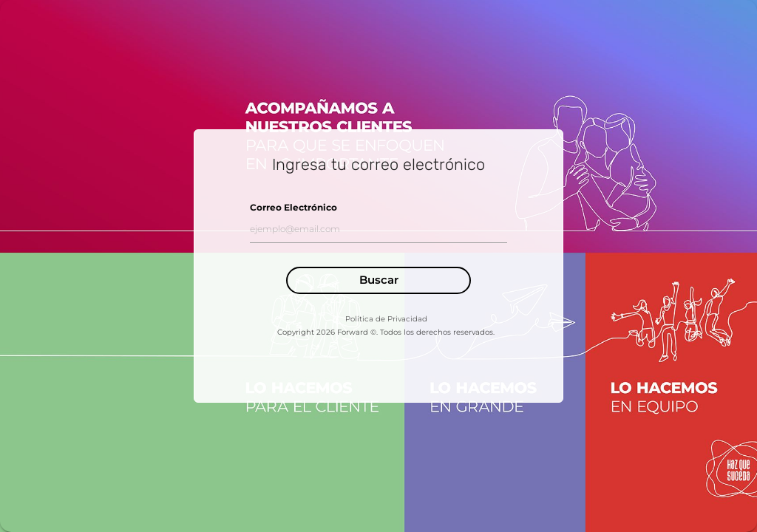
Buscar (379, 280)
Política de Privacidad (386, 319)
